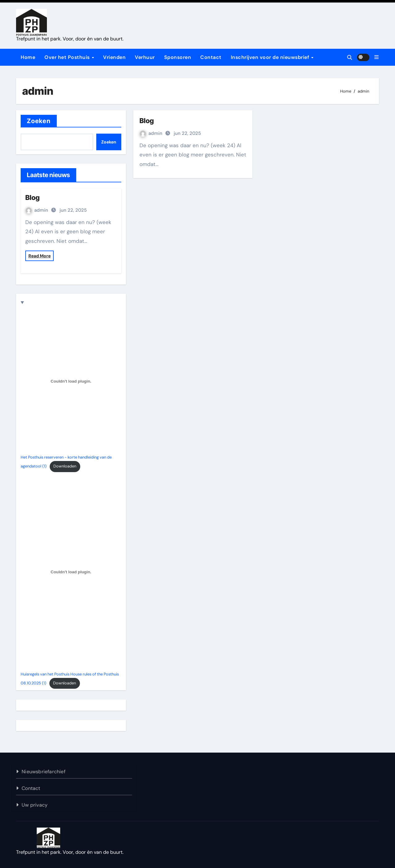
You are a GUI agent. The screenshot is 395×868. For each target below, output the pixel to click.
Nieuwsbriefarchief (44, 772)
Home (28, 57)
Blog (32, 197)
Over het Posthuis (68, 57)
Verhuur (145, 57)
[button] (376, 57)
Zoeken (39, 121)
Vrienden (114, 57)
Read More (39, 256)
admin (37, 210)
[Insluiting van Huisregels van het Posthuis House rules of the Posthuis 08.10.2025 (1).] (71, 572)
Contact (211, 57)
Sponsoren (178, 57)
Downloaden (65, 466)
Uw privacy (35, 805)
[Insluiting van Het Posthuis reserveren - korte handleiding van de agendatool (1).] (71, 381)
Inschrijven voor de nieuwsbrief (271, 57)
